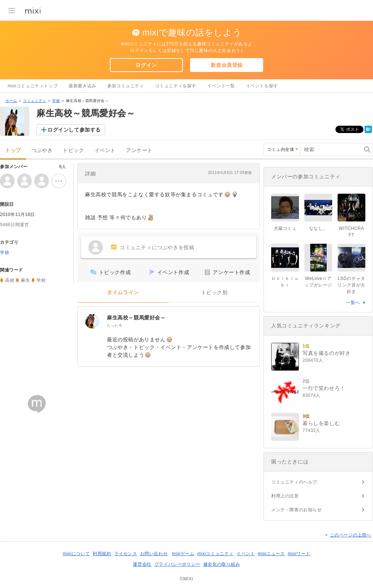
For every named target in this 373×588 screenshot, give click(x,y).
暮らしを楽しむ (321, 423)
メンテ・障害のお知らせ (297, 510)
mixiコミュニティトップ (33, 86)
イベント (105, 150)
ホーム (11, 101)
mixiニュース (271, 554)
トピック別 (214, 293)
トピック (73, 150)
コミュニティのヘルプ (294, 482)
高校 (10, 280)
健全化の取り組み (222, 564)
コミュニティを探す (176, 86)
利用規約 (102, 554)
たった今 (115, 325)
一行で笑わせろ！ (324, 388)
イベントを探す (262, 86)
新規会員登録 (227, 65)
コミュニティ (35, 101)
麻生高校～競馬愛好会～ (136, 318)
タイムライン (123, 293)
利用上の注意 (285, 496)
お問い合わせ (154, 554)
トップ (13, 150)
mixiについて (76, 554)
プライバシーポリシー (177, 564)
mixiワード (299, 554)
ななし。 (318, 228)
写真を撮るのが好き (326, 353)
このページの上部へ (351, 535)
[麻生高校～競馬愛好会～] (92, 321)
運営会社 (142, 564)
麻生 (25, 280)
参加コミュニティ (126, 86)
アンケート (139, 150)
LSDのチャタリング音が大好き (351, 285)
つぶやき (42, 150)
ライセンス (126, 554)
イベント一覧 (221, 86)
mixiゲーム (183, 554)
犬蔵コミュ (285, 228)
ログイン (146, 65)
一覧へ (353, 303)
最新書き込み (82, 86)
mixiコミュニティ (216, 554)
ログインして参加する (74, 130)
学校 (56, 101)
